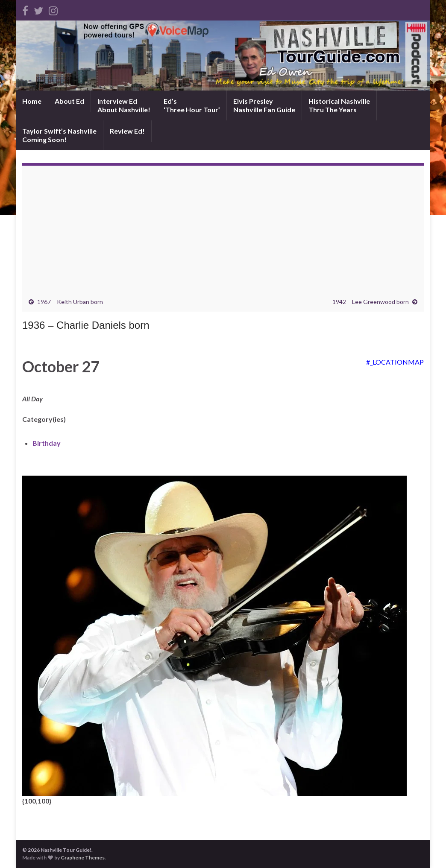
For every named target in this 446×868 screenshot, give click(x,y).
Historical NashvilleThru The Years (339, 105)
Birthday (47, 443)
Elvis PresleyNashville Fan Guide (264, 105)
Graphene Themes (83, 858)
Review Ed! (127, 131)
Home (32, 101)
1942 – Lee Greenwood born (371, 302)
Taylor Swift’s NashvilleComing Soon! (59, 135)
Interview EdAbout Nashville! (124, 105)
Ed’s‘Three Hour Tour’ (192, 105)
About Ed (69, 101)
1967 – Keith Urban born (70, 302)
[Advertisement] (223, 234)
